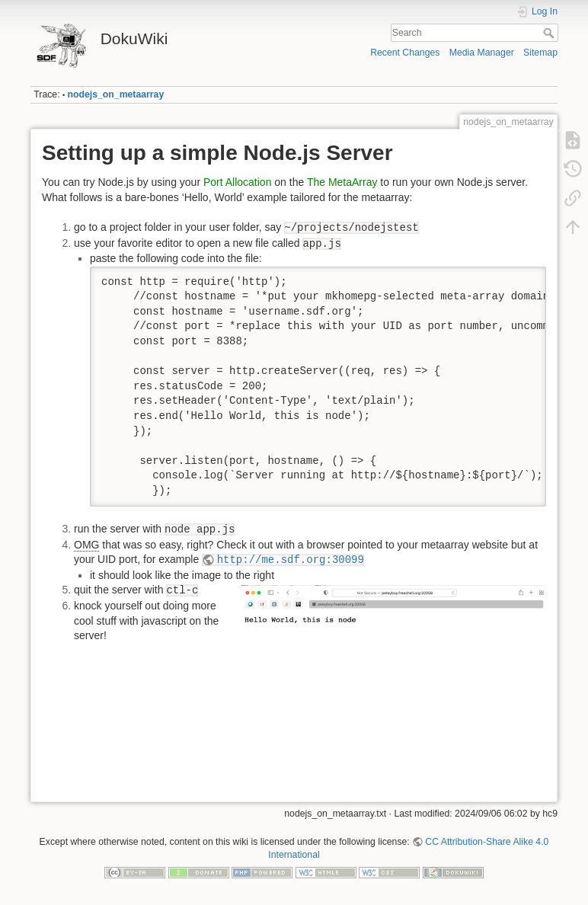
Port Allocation (238, 182)
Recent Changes (405, 53)
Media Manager (482, 53)
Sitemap (540, 53)
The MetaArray (342, 182)
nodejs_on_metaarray (116, 94)
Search (550, 33)
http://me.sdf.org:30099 (291, 560)
